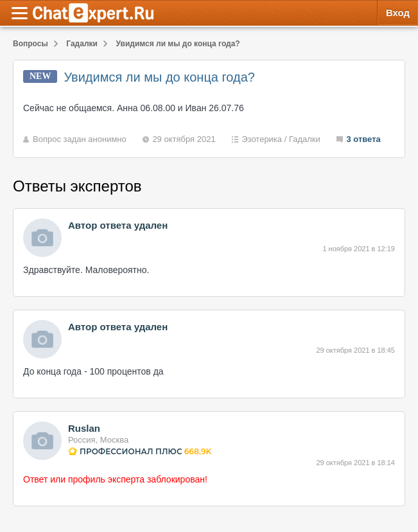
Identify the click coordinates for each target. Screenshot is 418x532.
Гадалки (305, 139)
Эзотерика (262, 139)
